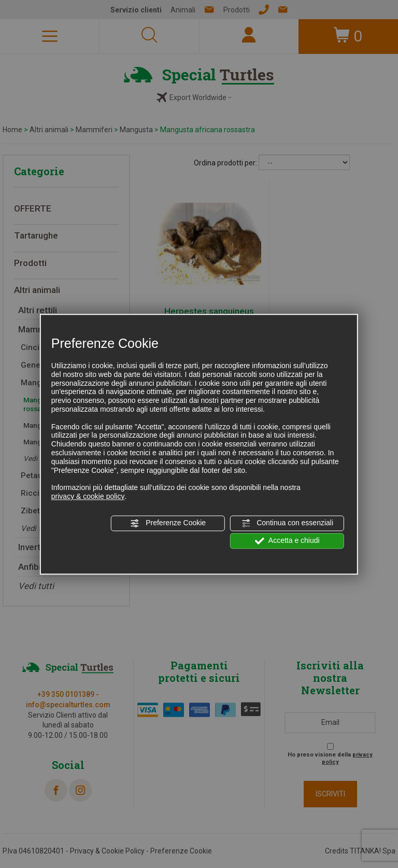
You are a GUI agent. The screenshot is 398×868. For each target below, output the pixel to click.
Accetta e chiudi (287, 541)
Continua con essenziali (287, 523)
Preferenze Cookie (168, 523)
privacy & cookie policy (88, 496)
